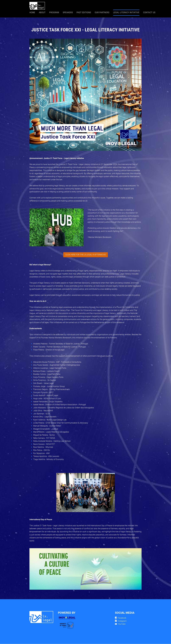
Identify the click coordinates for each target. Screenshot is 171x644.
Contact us (149, 12)
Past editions (84, 12)
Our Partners (102, 12)
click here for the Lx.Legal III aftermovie (86, 255)
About (42, 12)
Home (32, 12)
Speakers (68, 12)
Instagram (122, 621)
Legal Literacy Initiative (126, 12)
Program (54, 12)
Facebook (122, 618)
